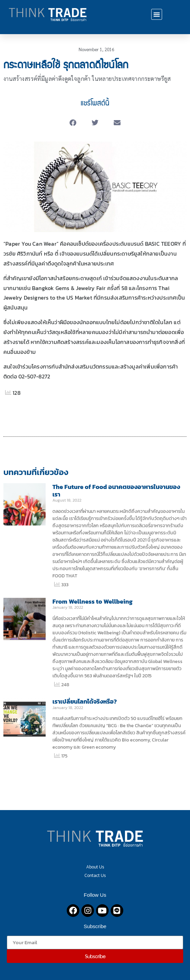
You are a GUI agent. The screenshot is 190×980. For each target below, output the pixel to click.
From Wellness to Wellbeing (92, 601)
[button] (157, 14)
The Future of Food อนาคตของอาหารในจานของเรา (116, 491)
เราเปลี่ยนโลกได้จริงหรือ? (85, 701)
